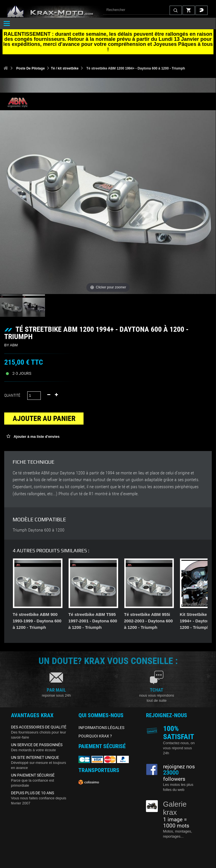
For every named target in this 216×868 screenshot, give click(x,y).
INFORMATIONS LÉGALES (101, 728)
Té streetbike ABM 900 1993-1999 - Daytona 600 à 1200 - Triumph (37, 621)
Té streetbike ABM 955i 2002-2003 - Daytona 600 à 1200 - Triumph (148, 621)
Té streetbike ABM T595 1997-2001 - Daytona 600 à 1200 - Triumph (93, 621)
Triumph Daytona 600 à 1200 (39, 530)
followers (174, 776)
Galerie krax (175, 808)
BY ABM (11, 345)
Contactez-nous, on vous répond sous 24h (179, 748)
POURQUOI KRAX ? (95, 736)
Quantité (12, 395)
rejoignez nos (179, 767)
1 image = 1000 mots (176, 823)
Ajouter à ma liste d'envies (36, 437)
